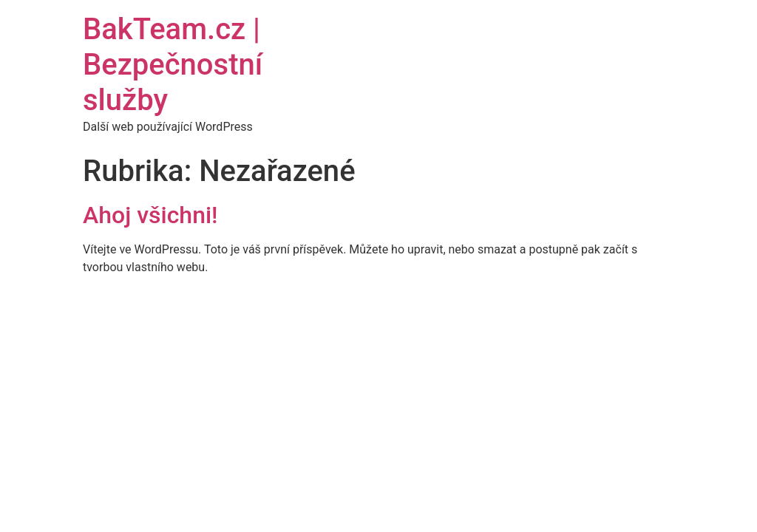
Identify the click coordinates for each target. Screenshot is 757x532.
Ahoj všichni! (150, 215)
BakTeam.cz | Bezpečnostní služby (173, 65)
